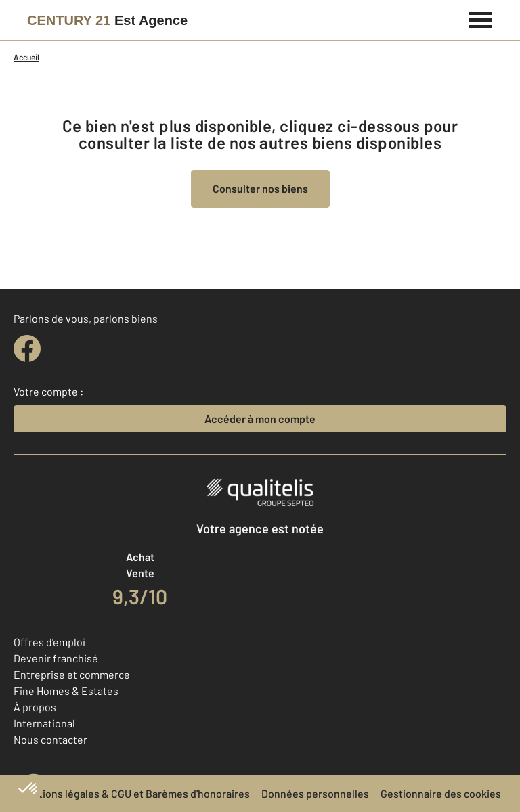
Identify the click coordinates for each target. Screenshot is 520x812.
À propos (35, 707)
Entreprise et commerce (72, 674)
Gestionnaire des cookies (441, 793)
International (44, 723)
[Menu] (481, 18)
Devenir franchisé (56, 658)
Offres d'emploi (49, 642)
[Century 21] (107, 20)
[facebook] (27, 348)
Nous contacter (50, 739)
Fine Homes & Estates (66, 691)
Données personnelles (315, 793)
